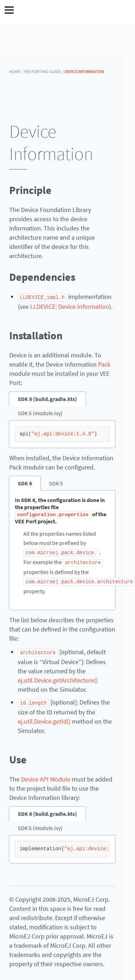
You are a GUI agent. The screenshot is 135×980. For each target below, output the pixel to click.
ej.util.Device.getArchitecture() (58, 678)
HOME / (16, 71)
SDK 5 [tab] (56, 483)
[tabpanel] (62, 434)
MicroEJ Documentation (72, 11)
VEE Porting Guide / (44, 71)
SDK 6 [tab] (25, 483)
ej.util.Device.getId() (44, 719)
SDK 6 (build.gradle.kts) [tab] (47, 399)
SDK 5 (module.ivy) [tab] (40, 413)
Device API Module (46, 777)
